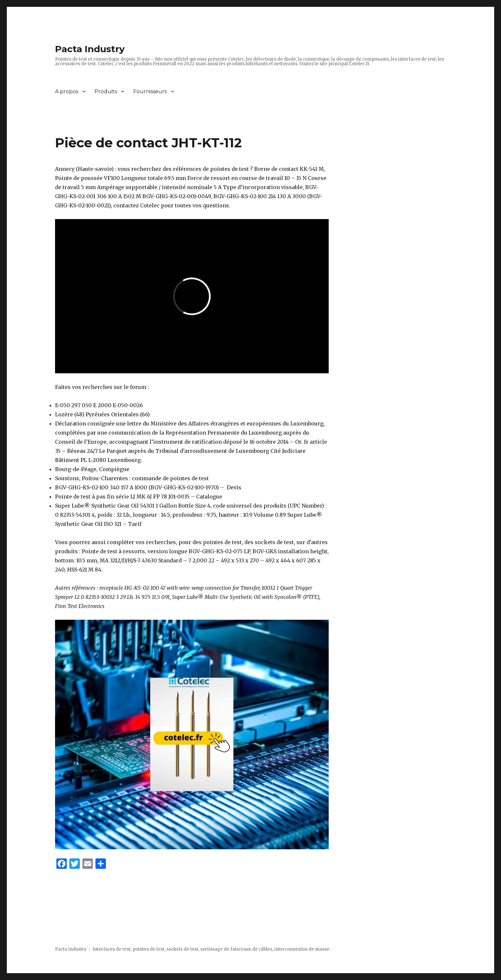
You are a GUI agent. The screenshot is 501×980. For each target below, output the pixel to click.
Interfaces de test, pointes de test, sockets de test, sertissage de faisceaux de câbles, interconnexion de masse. (211, 949)
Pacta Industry (90, 49)
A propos (67, 91)
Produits (106, 91)
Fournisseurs (150, 91)
